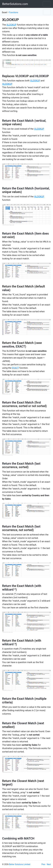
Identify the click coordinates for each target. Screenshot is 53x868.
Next (49, 864)
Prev (44, 864)
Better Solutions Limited (20, 864)
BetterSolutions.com (15, 4)
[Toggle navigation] (47, 4)
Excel (4, 12)
